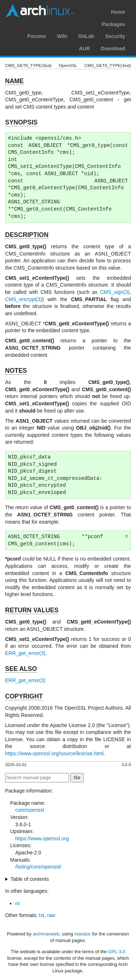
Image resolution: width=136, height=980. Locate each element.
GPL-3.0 (117, 952)
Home (118, 12)
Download (113, 48)
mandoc (83, 934)
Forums (36, 36)
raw (51, 915)
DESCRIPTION (27, 235)
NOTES (16, 371)
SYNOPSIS (21, 122)
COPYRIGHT (24, 696)
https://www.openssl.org (42, 839)
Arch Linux (40, 11)
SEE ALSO (21, 669)
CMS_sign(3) (115, 292)
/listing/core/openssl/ (38, 867)
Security (115, 36)
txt (42, 915)
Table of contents (30, 879)
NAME (15, 81)
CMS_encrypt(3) (24, 299)
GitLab (86, 36)
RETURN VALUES (32, 610)
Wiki (62, 36)
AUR (85, 48)
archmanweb (46, 934)
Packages (113, 24)
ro (17, 903)
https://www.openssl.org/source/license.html (54, 753)
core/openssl (30, 810)
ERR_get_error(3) (25, 653)
